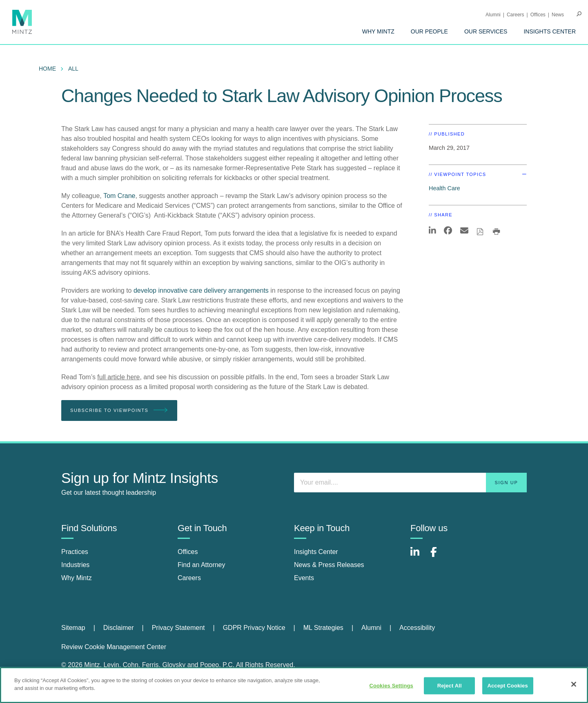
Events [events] (304, 578)
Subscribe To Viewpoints (119, 410)
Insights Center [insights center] (316, 552)
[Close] (574, 684)
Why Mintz (378, 31)
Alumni (493, 15)
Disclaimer (119, 628)
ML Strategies (323, 628)
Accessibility (417, 628)
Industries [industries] (75, 565)
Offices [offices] (188, 552)
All (73, 69)
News (558, 15)
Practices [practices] (75, 552)
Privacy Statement (178, 628)
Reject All (450, 686)
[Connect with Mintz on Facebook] (439, 556)
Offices (538, 15)
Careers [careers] (189, 578)
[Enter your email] (410, 483)
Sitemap (73, 628)
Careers (516, 15)
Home (47, 69)
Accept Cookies (507, 686)
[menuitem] (378, 31)
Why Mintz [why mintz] (77, 578)
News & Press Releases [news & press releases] (329, 565)
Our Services (486, 31)
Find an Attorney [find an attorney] (202, 565)
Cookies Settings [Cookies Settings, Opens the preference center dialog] (391, 686)
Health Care (444, 188)
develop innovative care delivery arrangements (201, 290)
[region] (294, 685)
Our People (429, 31)
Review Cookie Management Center (114, 647)
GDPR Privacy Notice (254, 628)
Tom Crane (119, 196)
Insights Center (550, 31)
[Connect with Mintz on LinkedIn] (419, 556)
